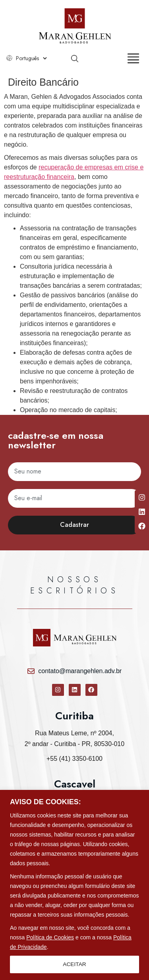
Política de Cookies (50, 937)
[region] (74, 885)
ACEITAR (75, 964)
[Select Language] (31, 58)
